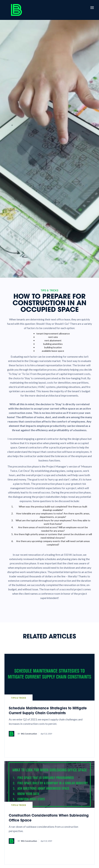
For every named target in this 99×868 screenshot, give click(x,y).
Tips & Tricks (19, 698)
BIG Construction (29, 734)
